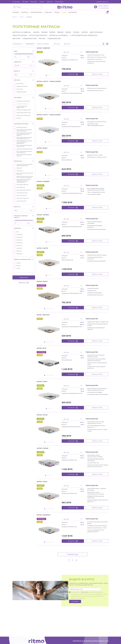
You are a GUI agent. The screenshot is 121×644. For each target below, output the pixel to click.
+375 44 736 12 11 (103, 6)
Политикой (84, 592)
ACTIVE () (19, 248)
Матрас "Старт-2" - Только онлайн (49, 81)
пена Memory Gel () (22, 193)
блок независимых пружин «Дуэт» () (24, 155)
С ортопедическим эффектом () (22, 107)
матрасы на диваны (22, 32)
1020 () (19, 263)
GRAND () (19, 254)
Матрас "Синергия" (43, 48)
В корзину (73, 74)
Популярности (30, 44)
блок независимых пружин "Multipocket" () (24, 152)
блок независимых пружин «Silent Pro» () (24, 146)
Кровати (16, 12)
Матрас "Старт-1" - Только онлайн (49, 115)
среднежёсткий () (22, 86)
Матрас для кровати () (23, 101)
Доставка (25, 2)
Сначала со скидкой (43, 44)
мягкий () (19, 89)
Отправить (75, 601)
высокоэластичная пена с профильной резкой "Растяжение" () (24, 181)
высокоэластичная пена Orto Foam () (25, 174)
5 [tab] (52, 109)
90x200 (68, 32)
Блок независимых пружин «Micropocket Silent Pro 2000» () (24, 134)
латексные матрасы (38, 35)
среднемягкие (54, 39)
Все (18, 232)
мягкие (42, 39)
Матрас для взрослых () (24, 113)
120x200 (76, 32)
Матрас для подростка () (24, 110)
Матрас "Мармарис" (44, 515)
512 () (18, 268)
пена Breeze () (21, 187)
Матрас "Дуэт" (42, 348)
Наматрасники (36, 12)
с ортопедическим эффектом (84, 35)
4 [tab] (51, 75)
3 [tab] (50, 75)
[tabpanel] (49, 62)
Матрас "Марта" (42, 282)
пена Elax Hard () (21, 201)
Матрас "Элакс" (42, 382)
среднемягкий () (21, 92)
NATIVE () (19, 240)
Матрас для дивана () (23, 104)
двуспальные (96, 32)
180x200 (60, 32)
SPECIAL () (20, 243)
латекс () (19, 168)
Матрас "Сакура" (43, 248)
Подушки (48, 12)
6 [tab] (53, 309)
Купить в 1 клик (97, 74)
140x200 (36, 32)
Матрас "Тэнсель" (43, 215)
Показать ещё (73, 554)
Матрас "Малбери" (43, 181)
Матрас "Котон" (42, 415)
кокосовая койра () (22, 185)
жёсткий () (20, 84)
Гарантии (49, 2)
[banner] (65, 7)
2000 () (19, 266)
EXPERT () (19, 235)
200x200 (85, 32)
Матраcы (25, 12)
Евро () (19, 118)
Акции (64, 12)
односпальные (20, 35)
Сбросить (24, 283)
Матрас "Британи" (43, 315)
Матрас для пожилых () (23, 115)
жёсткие (16, 39)
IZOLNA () (19, 237)
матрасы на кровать (59, 35)
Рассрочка (34, 2)
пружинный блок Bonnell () (24, 149)
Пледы (57, 12)
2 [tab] (48, 75)
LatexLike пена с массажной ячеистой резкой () (25, 165)
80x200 (52, 32)
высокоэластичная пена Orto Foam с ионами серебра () (25, 177)
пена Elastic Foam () (23, 198)
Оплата (42, 2)
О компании (16, 2)
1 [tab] (46, 75)
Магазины (73, 12)
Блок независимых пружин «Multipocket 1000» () (24, 138)
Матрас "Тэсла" (42, 482)
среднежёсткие (30, 39)
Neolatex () (20, 171)
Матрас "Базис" (42, 148)
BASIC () (19, 251)
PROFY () (19, 246)
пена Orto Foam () (22, 196)
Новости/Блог (59, 2)
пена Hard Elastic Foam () (24, 190)
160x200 (44, 32)
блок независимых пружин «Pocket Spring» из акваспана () (24, 142)
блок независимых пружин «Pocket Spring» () (24, 130)
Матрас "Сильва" (43, 448)
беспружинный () (22, 127)
